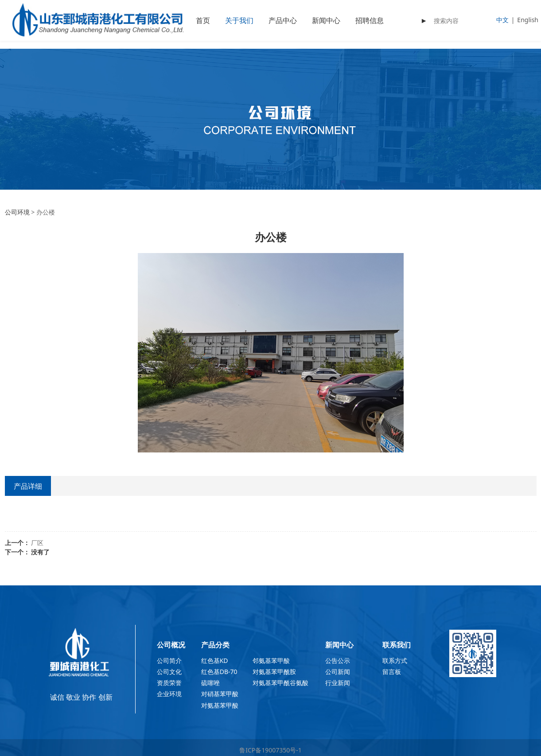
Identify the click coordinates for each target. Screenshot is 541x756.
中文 (502, 20)
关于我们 (239, 20)
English (528, 20)
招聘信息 (370, 20)
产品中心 (283, 20)
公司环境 (17, 212)
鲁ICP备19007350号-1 (270, 750)
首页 (203, 20)
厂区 (37, 543)
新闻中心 (326, 20)
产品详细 (28, 486)
